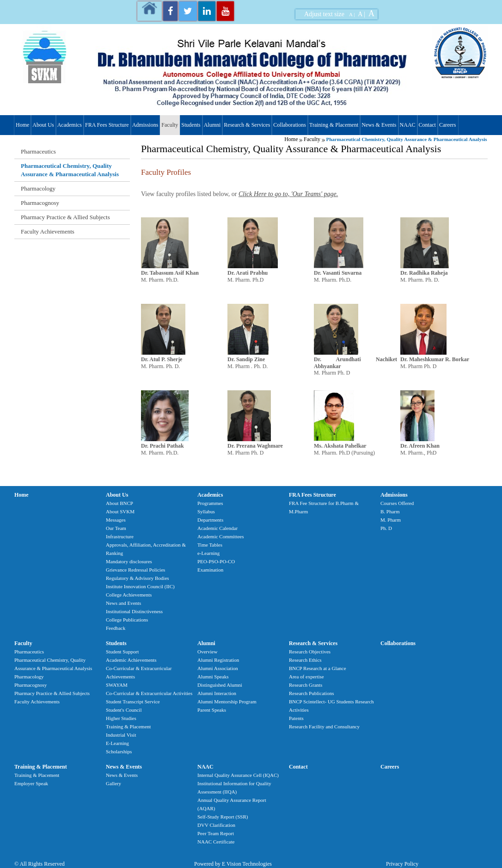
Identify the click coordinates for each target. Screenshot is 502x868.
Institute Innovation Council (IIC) (140, 586)
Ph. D (386, 528)
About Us (43, 125)
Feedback (116, 628)
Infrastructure (120, 536)
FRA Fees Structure (107, 125)
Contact (427, 125)
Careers (448, 125)
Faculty (170, 125)
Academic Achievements (131, 660)
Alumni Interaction (217, 693)
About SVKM (120, 511)
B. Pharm (390, 511)
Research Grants (306, 685)
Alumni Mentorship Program (227, 702)
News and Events (123, 603)
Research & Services (247, 125)
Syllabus (206, 511)
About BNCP (119, 503)
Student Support (122, 652)
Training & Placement (334, 125)
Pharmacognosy (40, 203)
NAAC (408, 125)
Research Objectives (310, 652)
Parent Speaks (212, 710)
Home (22, 125)
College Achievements (129, 595)
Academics (70, 125)
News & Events (379, 125)
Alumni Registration (218, 660)
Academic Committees (221, 536)
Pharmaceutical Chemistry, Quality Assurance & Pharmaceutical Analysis (70, 170)
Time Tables (210, 545)
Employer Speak (31, 783)
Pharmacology (38, 188)
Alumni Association (218, 668)
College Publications (127, 620)
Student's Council (124, 710)
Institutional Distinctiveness (134, 611)
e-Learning (208, 553)
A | (352, 14)
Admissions (145, 125)
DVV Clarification (216, 825)
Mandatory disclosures (129, 561)
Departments (210, 520)
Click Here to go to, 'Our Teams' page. (288, 194)
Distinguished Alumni (220, 685)
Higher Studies (121, 718)
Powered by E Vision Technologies (233, 864)
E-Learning (117, 743)
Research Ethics (305, 660)
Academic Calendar (217, 528)
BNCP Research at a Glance (318, 668)
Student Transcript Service (133, 702)
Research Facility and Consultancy (324, 726)
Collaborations (290, 125)
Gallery (113, 783)
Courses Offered (397, 503)
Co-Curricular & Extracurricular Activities (149, 693)
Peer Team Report (216, 833)
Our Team (116, 528)
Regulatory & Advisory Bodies (138, 578)
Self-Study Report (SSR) (223, 817)
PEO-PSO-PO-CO (216, 561)
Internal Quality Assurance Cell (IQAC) (238, 775)
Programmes (210, 503)
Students (191, 125)
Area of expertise (306, 677)
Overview (207, 652)
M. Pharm (391, 520)
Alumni (212, 125)
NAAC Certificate (216, 842)
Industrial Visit (121, 735)
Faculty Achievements (48, 231)
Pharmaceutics (38, 151)
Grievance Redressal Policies (135, 570)
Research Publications (311, 693)
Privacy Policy (402, 864)
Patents (296, 718)
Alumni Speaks (213, 677)
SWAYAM (117, 685)
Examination (210, 570)
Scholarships (119, 751)
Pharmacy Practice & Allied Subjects (65, 217)
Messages (116, 520)
